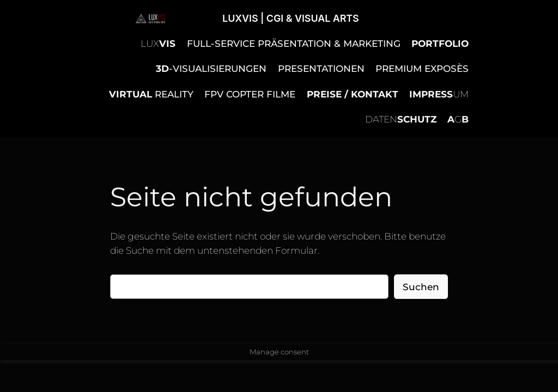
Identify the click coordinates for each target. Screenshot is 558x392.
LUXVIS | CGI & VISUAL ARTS (290, 18)
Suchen (421, 287)
